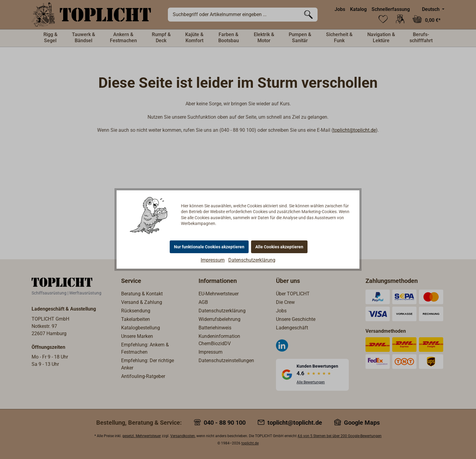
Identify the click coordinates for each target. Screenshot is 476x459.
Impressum (213, 260)
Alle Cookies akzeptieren (279, 247)
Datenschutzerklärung (252, 260)
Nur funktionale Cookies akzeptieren (209, 247)
